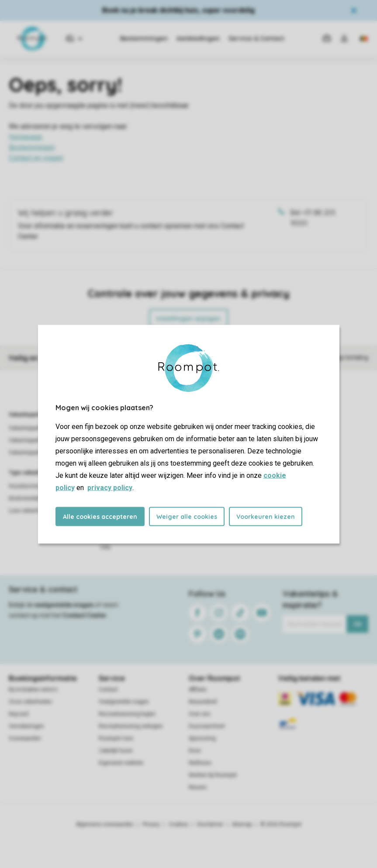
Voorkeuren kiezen (266, 516)
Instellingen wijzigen (188, 319)
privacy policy (110, 487)
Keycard (19, 714)
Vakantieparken (28, 415)
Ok (358, 624)
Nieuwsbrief (203, 702)
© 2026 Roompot (281, 824)
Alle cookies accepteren (100, 516)
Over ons (200, 714)
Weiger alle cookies (187, 516)
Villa (105, 547)
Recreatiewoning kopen (127, 714)
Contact (108, 690)
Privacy (151, 824)
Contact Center (85, 615)
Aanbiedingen (198, 38)
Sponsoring (202, 738)
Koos (195, 751)
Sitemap (242, 824)
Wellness (200, 763)
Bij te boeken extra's (33, 690)
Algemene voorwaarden (105, 824)
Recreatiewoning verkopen (131, 726)
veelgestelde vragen (64, 605)
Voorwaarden (25, 738)
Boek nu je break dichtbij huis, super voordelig (178, 10)
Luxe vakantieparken (33, 511)
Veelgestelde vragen (124, 702)
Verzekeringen (26, 726)
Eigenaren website (121, 763)
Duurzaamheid (207, 726)
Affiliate (198, 690)
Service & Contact (256, 38)
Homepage (26, 137)
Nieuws (198, 787)
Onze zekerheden (30, 702)
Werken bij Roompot (213, 775)
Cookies (178, 824)
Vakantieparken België (36, 440)
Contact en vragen (36, 158)
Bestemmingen (144, 38)
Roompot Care (116, 738)
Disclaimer (210, 824)
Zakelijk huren (116, 751)
